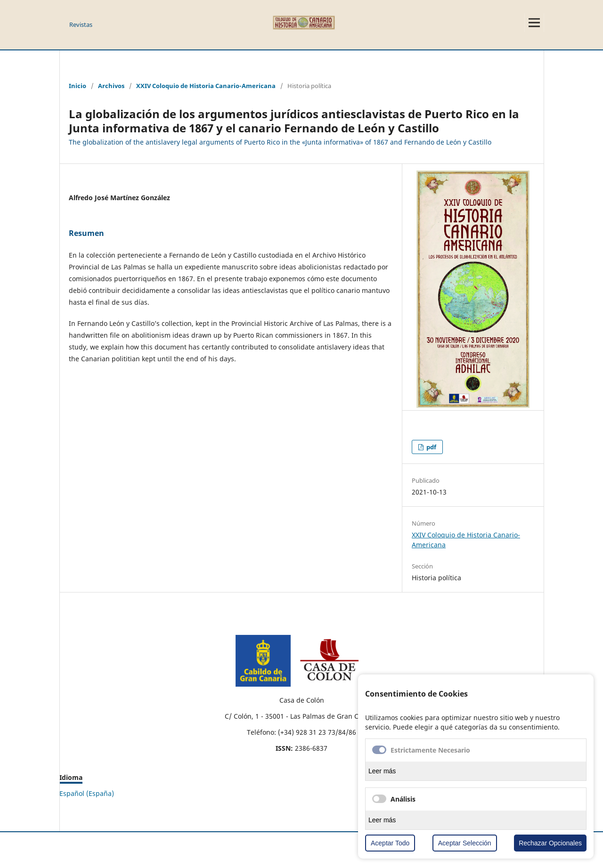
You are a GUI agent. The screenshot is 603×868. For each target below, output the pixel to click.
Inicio (77, 86)
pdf (431, 447)
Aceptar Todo (390, 843)
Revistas (81, 24)
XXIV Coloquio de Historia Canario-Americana (206, 86)
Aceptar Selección (465, 843)
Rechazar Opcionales (550, 843)
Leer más (382, 771)
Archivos (111, 86)
